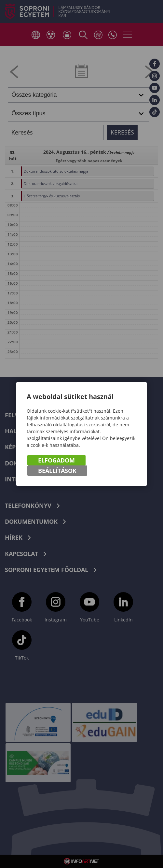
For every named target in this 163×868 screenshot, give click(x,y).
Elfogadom (56, 460)
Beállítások (57, 471)
